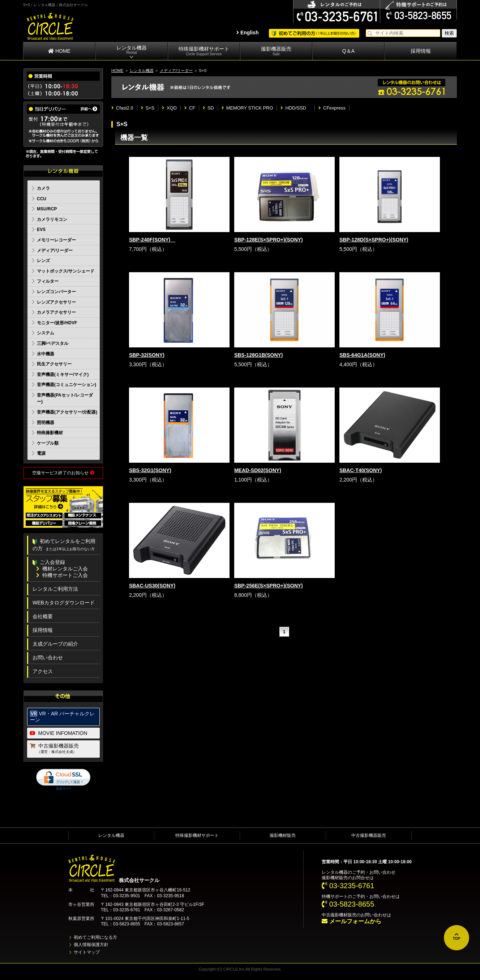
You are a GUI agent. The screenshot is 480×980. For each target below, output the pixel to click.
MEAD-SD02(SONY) (258, 470)
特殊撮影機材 (50, 433)
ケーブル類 (48, 443)
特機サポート (335, 896)
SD (208, 108)
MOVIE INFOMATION (59, 733)
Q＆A (348, 51)
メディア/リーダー (176, 70)
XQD (169, 108)
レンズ (43, 261)
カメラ (43, 188)
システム (46, 333)
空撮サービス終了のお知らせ (63, 473)
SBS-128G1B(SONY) (259, 355)
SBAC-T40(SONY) (361, 470)
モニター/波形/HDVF (57, 323)
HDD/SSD (296, 108)
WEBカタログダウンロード (64, 603)
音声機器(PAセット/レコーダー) (65, 399)
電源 (41, 453)
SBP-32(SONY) (147, 355)
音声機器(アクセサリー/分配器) (67, 412)
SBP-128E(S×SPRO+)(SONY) (269, 240)
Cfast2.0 (122, 108)
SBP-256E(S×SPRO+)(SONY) (269, 586)
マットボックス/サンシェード (66, 271)
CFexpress (332, 108)
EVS (41, 230)
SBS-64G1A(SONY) (362, 355)
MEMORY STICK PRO (247, 108)
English (247, 33)
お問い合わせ (48, 658)
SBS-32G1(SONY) (150, 470)
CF (190, 108)
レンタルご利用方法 (55, 589)
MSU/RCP (47, 209)
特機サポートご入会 (62, 575)
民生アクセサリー (54, 364)
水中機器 (46, 354)
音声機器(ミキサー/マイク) (63, 375)
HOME (59, 51)
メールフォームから (351, 921)
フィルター (48, 281)
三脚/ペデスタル (53, 343)
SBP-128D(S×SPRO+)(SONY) (374, 240)
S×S (148, 108)
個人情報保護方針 (91, 945)
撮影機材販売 (283, 835)
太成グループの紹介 (55, 644)
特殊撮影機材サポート (204, 51)
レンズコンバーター (56, 292)
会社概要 (43, 616)
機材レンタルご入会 (62, 569)
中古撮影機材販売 (339, 915)
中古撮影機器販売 (64, 749)
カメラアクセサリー (56, 312)
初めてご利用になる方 (95, 937)
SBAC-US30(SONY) (152, 586)
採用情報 (421, 51)
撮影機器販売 (276, 51)
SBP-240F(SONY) (152, 240)
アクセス (43, 671)
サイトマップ (87, 952)
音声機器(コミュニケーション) (67, 385)
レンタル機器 (132, 50)
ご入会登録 (49, 562)
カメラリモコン (52, 219)
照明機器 (46, 423)
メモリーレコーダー (56, 240)
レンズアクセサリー (56, 302)
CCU (42, 199)
